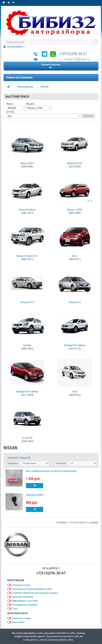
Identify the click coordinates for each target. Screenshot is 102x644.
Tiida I (75, 392)
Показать (88, 116)
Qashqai (27, 345)
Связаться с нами (21, 618)
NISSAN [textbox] (12, 108)
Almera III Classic (27, 210)
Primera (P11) (27, 302)
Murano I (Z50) (75, 210)
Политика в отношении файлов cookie (32, 589)
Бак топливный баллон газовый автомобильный (51, 471)
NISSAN (44, 87)
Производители (25, 87)
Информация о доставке (25, 601)
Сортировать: (13, 463)
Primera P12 (75, 302)
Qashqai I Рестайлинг (75, 345)
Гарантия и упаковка (23, 597)
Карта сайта (18, 622)
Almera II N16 (27, 163)
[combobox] (16, 108)
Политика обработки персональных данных (35, 593)
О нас (15, 609)
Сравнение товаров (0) (19, 458)
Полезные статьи (21, 585)
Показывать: (61, 463)
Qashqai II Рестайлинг (27, 392)
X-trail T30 (27, 438)
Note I (75, 256)
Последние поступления (25, 605)
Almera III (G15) (75, 163)
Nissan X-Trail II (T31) (27, 256)
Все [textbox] (10, 116)
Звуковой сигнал (35, 495)
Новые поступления (19, 77)
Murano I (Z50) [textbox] (35, 108)
